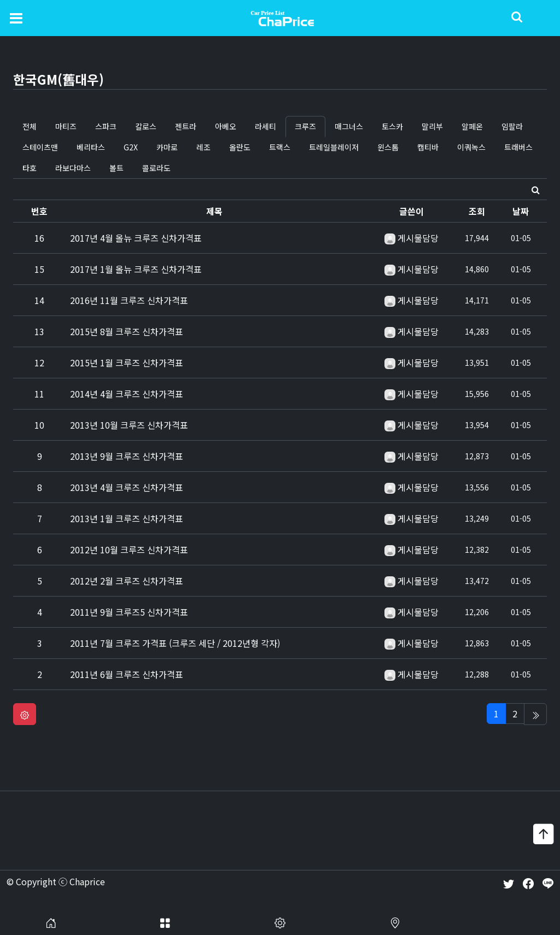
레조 (203, 147)
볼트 (116, 168)
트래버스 (518, 147)
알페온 (472, 126)
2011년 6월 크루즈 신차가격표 (127, 674)
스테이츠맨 (40, 147)
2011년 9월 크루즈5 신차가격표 (129, 612)
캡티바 (428, 147)
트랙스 (280, 147)
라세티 (266, 126)
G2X (131, 147)
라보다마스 (73, 168)
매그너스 (349, 126)
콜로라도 (156, 168)
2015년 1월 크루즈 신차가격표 (127, 363)
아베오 (226, 126)
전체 (30, 126)
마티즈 (66, 126)
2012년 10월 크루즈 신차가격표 (129, 550)
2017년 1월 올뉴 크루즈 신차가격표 (136, 269)
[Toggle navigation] (16, 17)
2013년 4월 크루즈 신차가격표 (127, 487)
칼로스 (146, 126)
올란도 (240, 147)
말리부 (432, 126)
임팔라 (512, 126)
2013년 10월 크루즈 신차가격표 (129, 425)
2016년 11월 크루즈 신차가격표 (129, 300)
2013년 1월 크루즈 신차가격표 (127, 518)
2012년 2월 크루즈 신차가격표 (127, 581)
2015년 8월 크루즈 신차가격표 (127, 331)
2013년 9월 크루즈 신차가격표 (127, 456)
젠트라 (186, 126)
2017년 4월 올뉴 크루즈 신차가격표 (136, 238)
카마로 (167, 147)
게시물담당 (418, 238)
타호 (30, 168)
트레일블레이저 (334, 147)
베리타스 (91, 147)
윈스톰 (388, 147)
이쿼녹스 (471, 147)
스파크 (106, 126)
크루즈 (305, 126)
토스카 (392, 126)
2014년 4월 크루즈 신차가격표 (127, 394)
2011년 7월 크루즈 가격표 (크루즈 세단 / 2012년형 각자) (175, 643)
